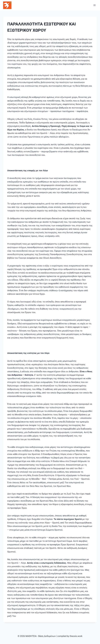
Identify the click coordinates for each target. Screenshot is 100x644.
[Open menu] (94, 5)
